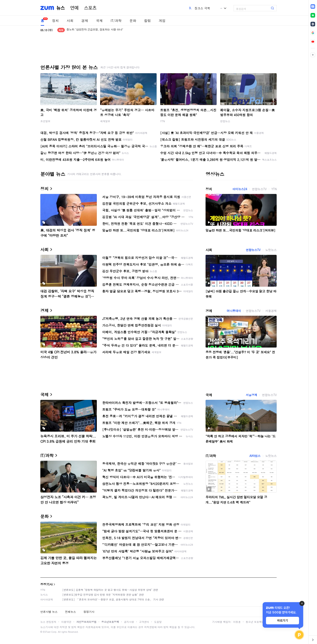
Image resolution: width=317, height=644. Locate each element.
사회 (70, 21)
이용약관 (66, 622)
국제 (99, 21)
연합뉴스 (225, 121)
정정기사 (46, 584)
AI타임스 (255, 456)
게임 (162, 21)
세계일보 (105, 121)
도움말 (158, 622)
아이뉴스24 (240, 189)
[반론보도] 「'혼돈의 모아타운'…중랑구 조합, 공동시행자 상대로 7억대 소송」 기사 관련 (113, 599)
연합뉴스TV (259, 189)
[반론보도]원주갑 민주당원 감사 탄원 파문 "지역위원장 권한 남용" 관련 (103, 595)
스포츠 (90, 8)
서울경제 (271, 311)
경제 (85, 21)
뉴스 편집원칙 (48, 622)
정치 (55, 21)
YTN (163, 121)
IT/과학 (116, 21)
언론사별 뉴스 (49, 612)
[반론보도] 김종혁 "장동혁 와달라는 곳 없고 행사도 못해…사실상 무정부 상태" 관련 (110, 590)
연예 (74, 8)
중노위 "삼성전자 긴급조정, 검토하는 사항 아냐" (95, 30)
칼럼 (147, 21)
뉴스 (61, 8)
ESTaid (47, 632)
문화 (133, 21)
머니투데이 (234, 311)
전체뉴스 (70, 612)
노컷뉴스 (271, 250)
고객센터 (144, 622)
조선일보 (45, 121)
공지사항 (129, 622)
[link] (313, 6)
